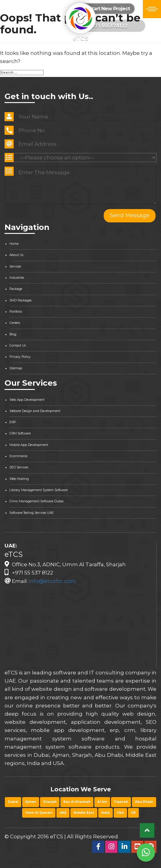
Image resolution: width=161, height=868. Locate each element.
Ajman (31, 802)
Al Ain (102, 802)
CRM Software (20, 433)
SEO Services (19, 467)
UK (133, 813)
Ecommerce (18, 456)
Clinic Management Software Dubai (37, 501)
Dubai (13, 802)
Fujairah (121, 802)
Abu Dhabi (144, 802)
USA (120, 813)
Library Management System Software (39, 490)
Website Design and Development (35, 411)
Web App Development (27, 400)
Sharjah (50, 802)
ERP (13, 422)
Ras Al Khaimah (77, 802)
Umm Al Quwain (39, 813)
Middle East (84, 813)
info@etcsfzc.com (52, 581)
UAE (63, 813)
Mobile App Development (29, 445)
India (106, 813)
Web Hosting (19, 479)
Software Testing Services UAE (32, 513)
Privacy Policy (20, 357)
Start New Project (106, 9)
